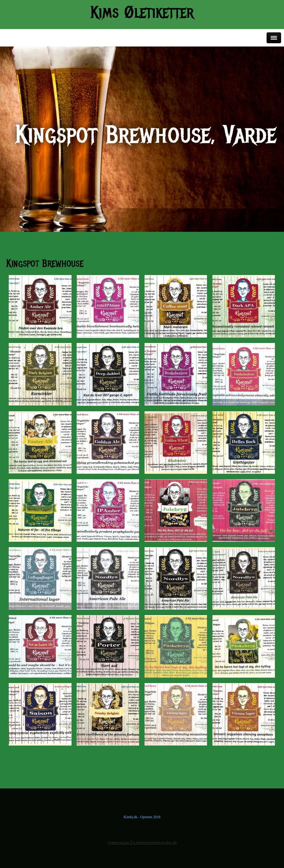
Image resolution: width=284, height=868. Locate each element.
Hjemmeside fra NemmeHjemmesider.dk (142, 843)
